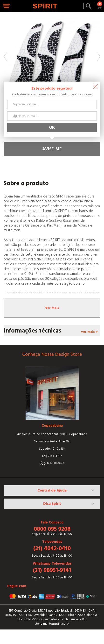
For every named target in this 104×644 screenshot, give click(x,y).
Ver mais (52, 308)
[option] (52, 61)
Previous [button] (5, 57)
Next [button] (99, 57)
